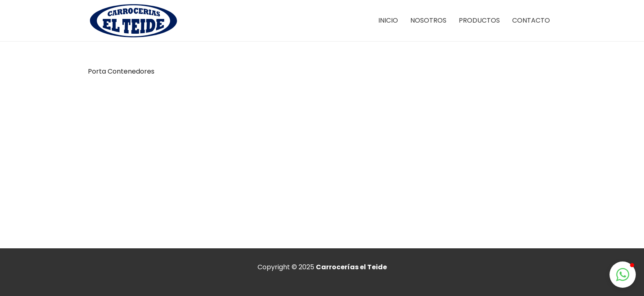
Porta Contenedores (121, 71)
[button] (623, 275)
